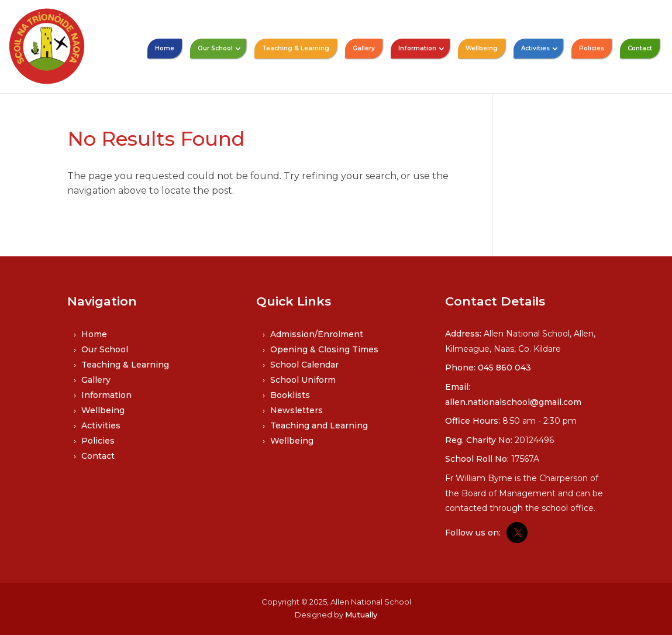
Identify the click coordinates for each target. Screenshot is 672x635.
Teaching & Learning (296, 48)
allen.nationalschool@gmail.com (513, 402)
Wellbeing (482, 48)
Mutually (361, 615)
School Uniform (303, 380)
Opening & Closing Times (324, 349)
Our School (215, 48)
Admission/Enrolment (317, 334)
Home (165, 48)
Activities (535, 48)
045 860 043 (504, 368)
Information (417, 48)
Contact (640, 48)
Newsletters (297, 410)
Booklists (290, 395)
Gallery (364, 48)
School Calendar (304, 365)
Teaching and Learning (319, 425)
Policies (592, 48)
